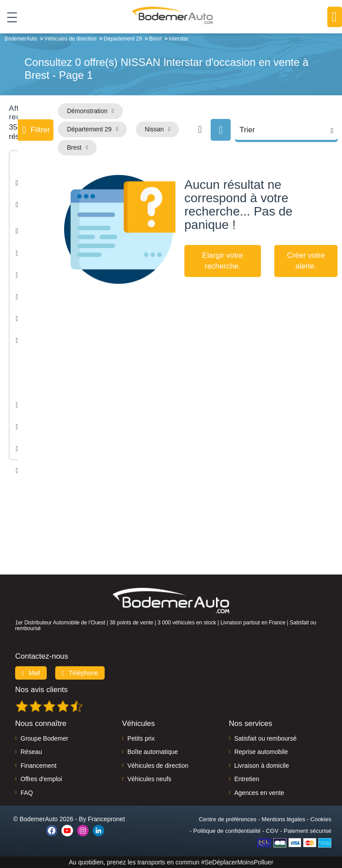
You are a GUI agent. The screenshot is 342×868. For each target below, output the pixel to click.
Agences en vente (259, 793)
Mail (31, 673)
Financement (39, 766)
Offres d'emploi (41, 779)
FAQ (27, 793)
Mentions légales (284, 819)
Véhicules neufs (149, 779)
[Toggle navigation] (9, 17)
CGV (272, 831)
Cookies (321, 819)
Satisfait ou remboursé (265, 738)
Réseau (31, 752)
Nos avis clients (41, 690)
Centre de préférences (227, 819)
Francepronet (106, 819)
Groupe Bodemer (44, 738)
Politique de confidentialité (227, 831)
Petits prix (141, 738)
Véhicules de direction (158, 766)
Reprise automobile (261, 752)
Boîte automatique (153, 752)
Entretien (247, 779)
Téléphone (80, 673)
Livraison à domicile (262, 766)
